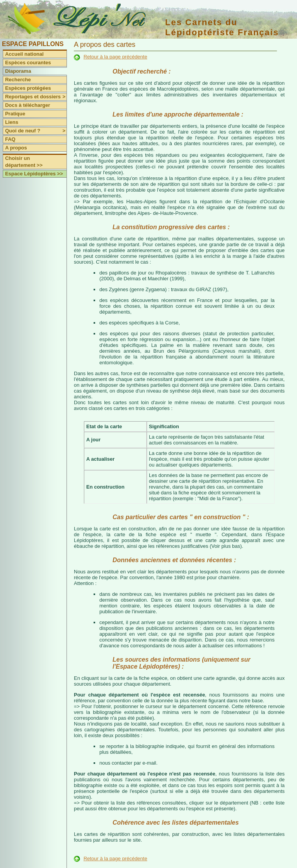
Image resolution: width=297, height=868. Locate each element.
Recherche (18, 80)
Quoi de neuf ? (36, 131)
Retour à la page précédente (115, 57)
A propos (16, 148)
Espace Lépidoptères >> (34, 174)
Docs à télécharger (27, 105)
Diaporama (18, 71)
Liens (12, 122)
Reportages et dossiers (36, 97)
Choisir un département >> (24, 162)
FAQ (10, 139)
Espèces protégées (28, 88)
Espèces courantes (28, 63)
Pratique (15, 114)
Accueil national (24, 54)
